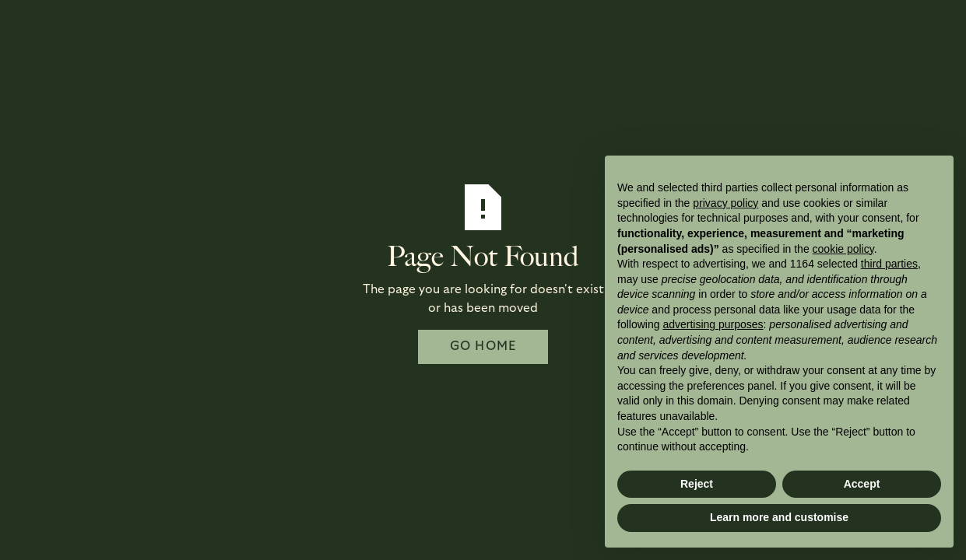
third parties (889, 264)
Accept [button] (862, 484)
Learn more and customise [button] (779, 517)
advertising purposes (713, 324)
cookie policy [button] (843, 249)
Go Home (483, 346)
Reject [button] (697, 484)
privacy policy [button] (725, 203)
